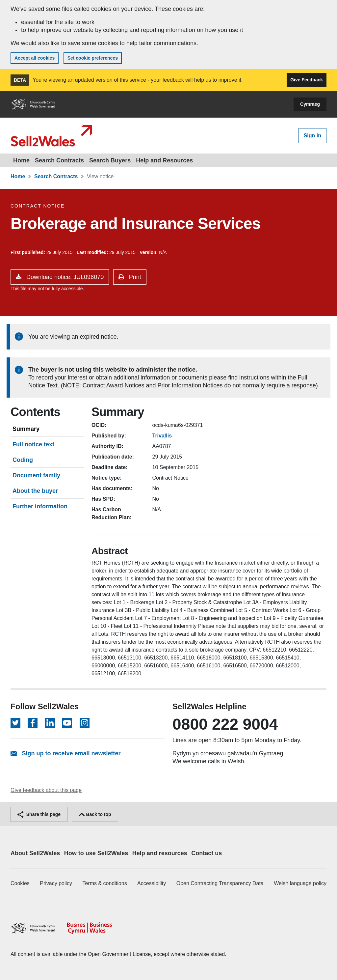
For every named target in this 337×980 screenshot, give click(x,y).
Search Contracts (59, 160)
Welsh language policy (300, 883)
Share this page (39, 814)
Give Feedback (307, 80)
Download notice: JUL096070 (64, 277)
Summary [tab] (26, 429)
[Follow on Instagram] (85, 723)
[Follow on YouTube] (67, 723)
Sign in (312, 136)
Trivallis (162, 436)
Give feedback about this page (46, 790)
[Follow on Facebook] (33, 723)
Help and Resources (164, 160)
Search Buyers (110, 160)
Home (21, 160)
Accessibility (152, 883)
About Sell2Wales (35, 853)
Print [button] (134, 277)
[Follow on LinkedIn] (50, 723)
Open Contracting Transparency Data (220, 883)
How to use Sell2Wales (96, 853)
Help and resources (160, 853)
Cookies (20, 883)
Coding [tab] (23, 460)
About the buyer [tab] (35, 491)
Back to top (95, 814)
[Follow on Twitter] (15, 723)
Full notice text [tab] (33, 444)
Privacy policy (56, 883)
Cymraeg (310, 104)
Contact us (207, 853)
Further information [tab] (40, 506)
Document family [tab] (36, 475)
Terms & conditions (105, 883)
